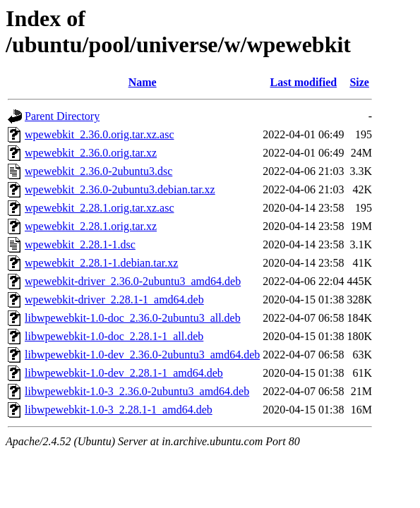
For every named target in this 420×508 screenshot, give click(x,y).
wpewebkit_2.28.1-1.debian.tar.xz (101, 263)
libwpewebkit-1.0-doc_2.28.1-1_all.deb (114, 336)
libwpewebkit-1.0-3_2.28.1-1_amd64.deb (119, 410)
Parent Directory (62, 116)
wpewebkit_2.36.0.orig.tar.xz (91, 153)
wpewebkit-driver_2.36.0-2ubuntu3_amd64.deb (133, 281)
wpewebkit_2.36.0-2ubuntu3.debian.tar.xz (120, 189)
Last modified (304, 82)
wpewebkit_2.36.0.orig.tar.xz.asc (100, 134)
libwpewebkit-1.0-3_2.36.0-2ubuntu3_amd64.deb (137, 391)
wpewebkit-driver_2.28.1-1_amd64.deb (114, 300)
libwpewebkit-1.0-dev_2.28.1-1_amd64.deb (124, 373)
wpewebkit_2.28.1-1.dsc (80, 244)
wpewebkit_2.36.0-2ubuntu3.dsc (98, 171)
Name (143, 82)
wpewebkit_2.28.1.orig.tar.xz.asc (100, 208)
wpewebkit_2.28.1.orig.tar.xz (91, 226)
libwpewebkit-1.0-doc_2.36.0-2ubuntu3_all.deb (133, 318)
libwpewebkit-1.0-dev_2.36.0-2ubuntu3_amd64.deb (142, 355)
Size (359, 82)
